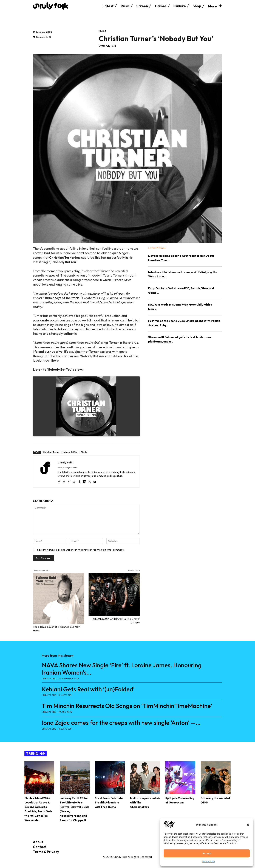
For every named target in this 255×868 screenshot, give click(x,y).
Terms (38, 852)
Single (84, 452)
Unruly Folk (109, 46)
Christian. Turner (51, 452)
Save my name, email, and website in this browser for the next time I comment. (81, 550)
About (38, 842)
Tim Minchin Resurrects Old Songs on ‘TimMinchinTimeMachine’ (127, 706)
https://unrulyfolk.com (67, 468)
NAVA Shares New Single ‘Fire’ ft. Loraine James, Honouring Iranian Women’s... (122, 669)
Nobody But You (70, 452)
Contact (40, 847)
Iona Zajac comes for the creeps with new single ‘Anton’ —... (121, 723)
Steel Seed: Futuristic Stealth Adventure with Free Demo (109, 802)
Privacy (53, 852)
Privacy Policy (209, 861)
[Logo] (51, 6)
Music (102, 31)
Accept (207, 854)
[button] (248, 825)
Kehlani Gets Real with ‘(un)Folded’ (88, 689)
